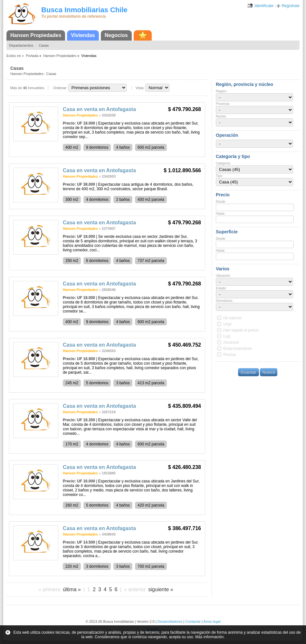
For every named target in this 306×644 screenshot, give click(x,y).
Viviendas (83, 35)
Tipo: (219, 176)
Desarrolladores (170, 621)
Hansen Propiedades (36, 35)
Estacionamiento (238, 349)
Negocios (116, 35)
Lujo (227, 336)
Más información (209, 637)
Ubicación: (223, 276)
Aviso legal (212, 621)
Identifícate (264, 6)
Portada (32, 56)
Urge (227, 324)
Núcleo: (221, 116)
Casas (44, 45)
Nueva (269, 372)
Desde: (221, 202)
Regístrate (291, 6)
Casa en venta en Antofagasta (99, 109)
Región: (221, 91)
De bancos (232, 318)
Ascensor (231, 342)
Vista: (140, 88)
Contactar (193, 621)
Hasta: (220, 214)
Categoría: (223, 163)
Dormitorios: (225, 301)
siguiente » (161, 589)
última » (72, 589)
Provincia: (223, 104)
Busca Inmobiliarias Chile (84, 10)
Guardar (249, 372)
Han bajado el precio (241, 330)
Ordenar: (60, 88)
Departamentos (21, 45)
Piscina (229, 355)
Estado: (221, 288)
